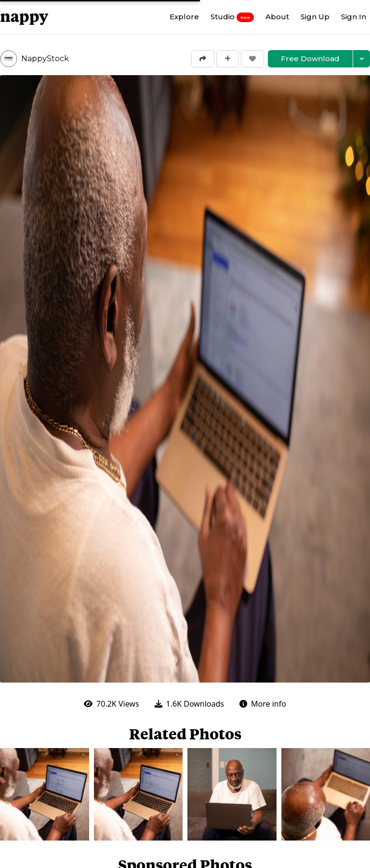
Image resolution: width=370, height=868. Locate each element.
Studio (232, 17)
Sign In (354, 17)
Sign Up (315, 17)
